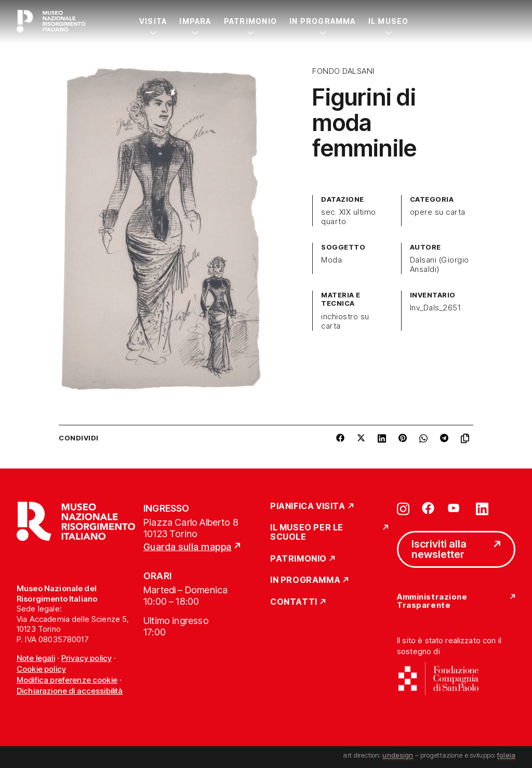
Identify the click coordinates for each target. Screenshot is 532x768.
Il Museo (389, 21)
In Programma (323, 21)
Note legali (36, 658)
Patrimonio (250, 21)
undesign (398, 755)
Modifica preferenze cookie (67, 680)
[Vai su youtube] (455, 508)
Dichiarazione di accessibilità (70, 691)
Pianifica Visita (308, 506)
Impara (195, 21)
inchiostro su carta (345, 321)
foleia (506, 755)
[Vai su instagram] (403, 508)
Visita (153, 21)
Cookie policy (41, 669)
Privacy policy (87, 658)
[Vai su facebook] (428, 508)
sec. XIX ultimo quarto (348, 217)
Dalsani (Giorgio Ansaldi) (440, 265)
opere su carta (438, 212)
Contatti (294, 602)
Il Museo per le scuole (307, 532)
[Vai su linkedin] (482, 508)
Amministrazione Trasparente (432, 601)
